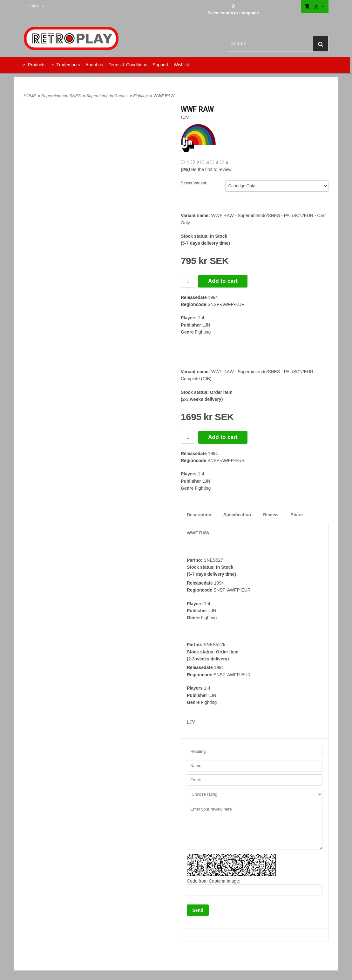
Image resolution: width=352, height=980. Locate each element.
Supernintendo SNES (61, 96)
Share (297, 515)
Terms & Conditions (128, 65)
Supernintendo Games (108, 96)
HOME (30, 96)
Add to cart (223, 281)
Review (271, 515)
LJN (185, 117)
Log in (34, 6)
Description (199, 515)
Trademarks (68, 65)
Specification (237, 515)
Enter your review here (255, 826)
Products (36, 65)
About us (94, 65)
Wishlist (181, 65)
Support (160, 65)
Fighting (141, 96)
